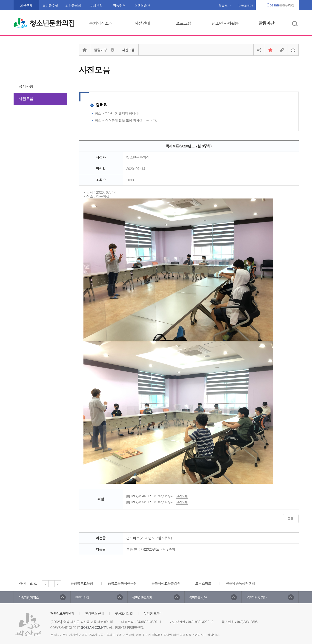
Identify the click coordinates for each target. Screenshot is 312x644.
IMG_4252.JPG (142, 502)
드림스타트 (203, 583)
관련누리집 (280, 5)
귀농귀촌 (119, 6)
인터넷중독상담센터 (240, 583)
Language (246, 5)
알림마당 (266, 23)
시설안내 (142, 23)
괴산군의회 (73, 6)
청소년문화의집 (52, 23)
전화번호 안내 (94, 613)
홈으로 (223, 6)
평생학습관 (142, 6)
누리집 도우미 (153, 613)
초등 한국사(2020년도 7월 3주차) (151, 549)
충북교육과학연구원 (122, 583)
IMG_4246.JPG (142, 496)
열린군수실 (50, 6)
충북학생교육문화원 (166, 583)
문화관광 (96, 6)
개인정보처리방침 (62, 613)
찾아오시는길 (124, 613)
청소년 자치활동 (225, 23)
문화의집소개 (101, 23)
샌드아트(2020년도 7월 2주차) (149, 538)
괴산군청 (26, 6)
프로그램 (184, 23)
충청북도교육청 (82, 583)
